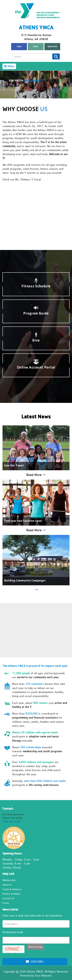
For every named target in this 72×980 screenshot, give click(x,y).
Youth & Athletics (12, 889)
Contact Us (8, 898)
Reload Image (35, 947)
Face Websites (43, 975)
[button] (5, 84)
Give (36, 47)
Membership (9, 880)
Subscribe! (35, 962)
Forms (6, 903)
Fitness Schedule (11, 894)
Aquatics (7, 885)
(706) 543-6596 (11, 822)
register (52, 47)
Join (19, 47)
